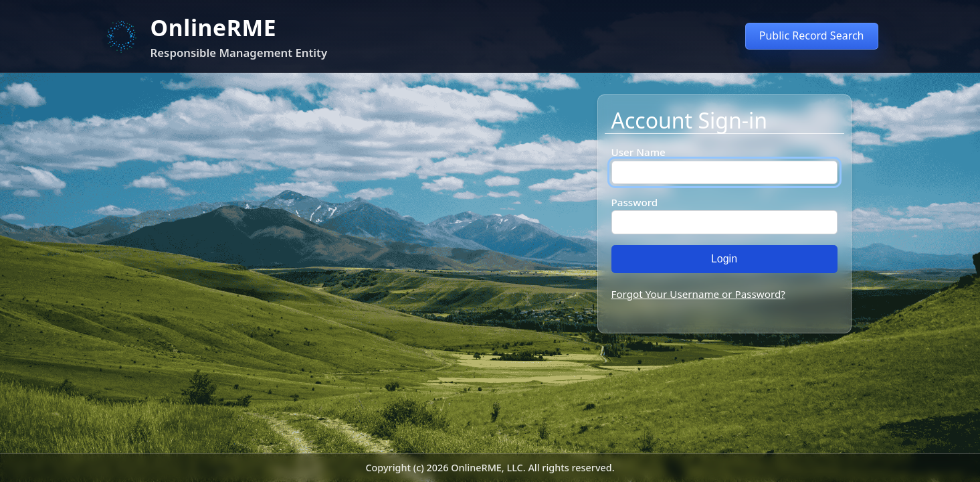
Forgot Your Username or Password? (698, 294)
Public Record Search (812, 35)
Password (635, 202)
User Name (639, 152)
